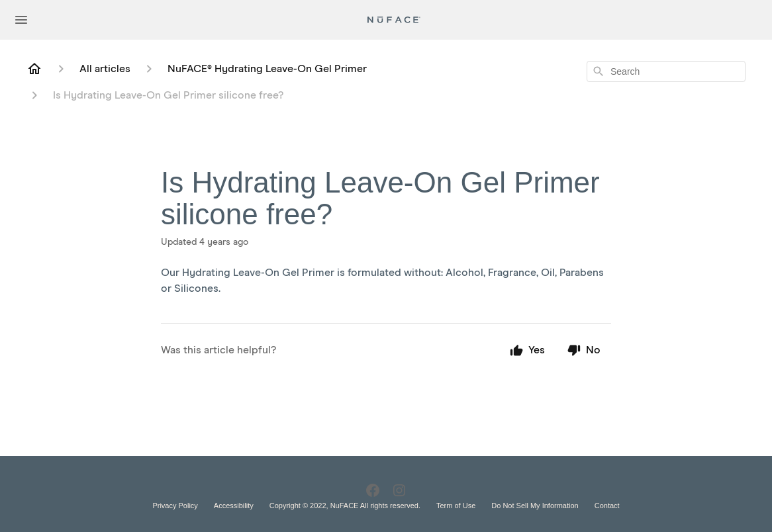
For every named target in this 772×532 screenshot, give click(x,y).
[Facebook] (373, 491)
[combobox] (666, 71)
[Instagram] (399, 491)
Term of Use (456, 506)
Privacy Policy (175, 506)
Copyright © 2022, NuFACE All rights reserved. (345, 506)
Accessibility (234, 506)
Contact (607, 506)
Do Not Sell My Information (535, 506)
